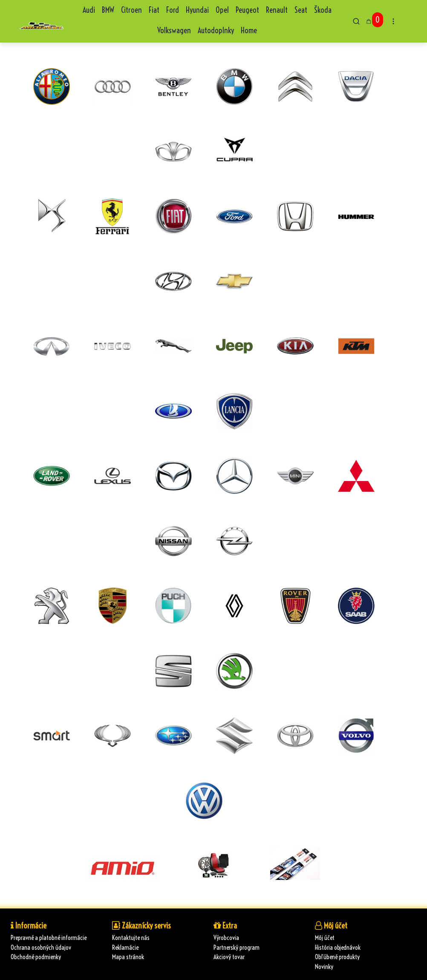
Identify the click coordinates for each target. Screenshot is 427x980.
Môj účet (325, 938)
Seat (301, 10)
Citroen (131, 10)
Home (249, 30)
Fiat (154, 10)
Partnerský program (237, 947)
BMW (108, 10)
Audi (89, 10)
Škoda (323, 10)
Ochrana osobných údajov (41, 947)
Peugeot (247, 10)
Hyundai (197, 10)
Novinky (324, 967)
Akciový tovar (229, 957)
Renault (277, 10)
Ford (173, 10)
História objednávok (338, 947)
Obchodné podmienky (36, 957)
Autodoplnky (216, 30)
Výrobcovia (226, 938)
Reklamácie (125, 947)
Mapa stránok (128, 957)
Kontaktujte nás (131, 938)
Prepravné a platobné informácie (49, 938)
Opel (222, 10)
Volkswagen (174, 30)
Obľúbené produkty (337, 957)
